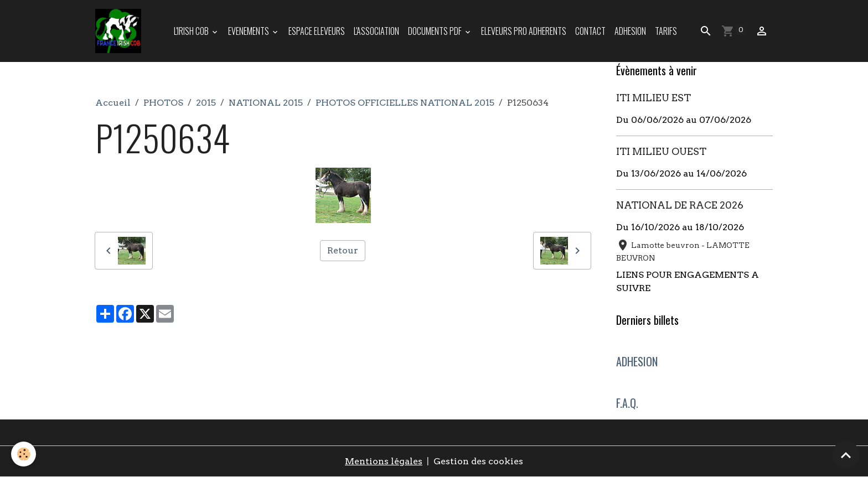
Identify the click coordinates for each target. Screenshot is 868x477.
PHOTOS (163, 103)
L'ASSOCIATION (376, 31)
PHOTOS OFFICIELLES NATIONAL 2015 (405, 103)
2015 (206, 103)
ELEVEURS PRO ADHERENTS (524, 31)
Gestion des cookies (478, 461)
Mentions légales (384, 461)
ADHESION (630, 31)
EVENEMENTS (249, 31)
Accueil (113, 103)
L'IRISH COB (192, 31)
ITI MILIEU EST (653, 98)
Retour (343, 250)
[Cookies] (24, 454)
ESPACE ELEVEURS (317, 31)
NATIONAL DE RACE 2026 (680, 205)
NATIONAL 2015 (266, 103)
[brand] (120, 31)
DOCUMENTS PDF (436, 31)
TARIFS (666, 31)
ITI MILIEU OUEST (661, 151)
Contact (590, 31)
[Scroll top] (846, 455)
